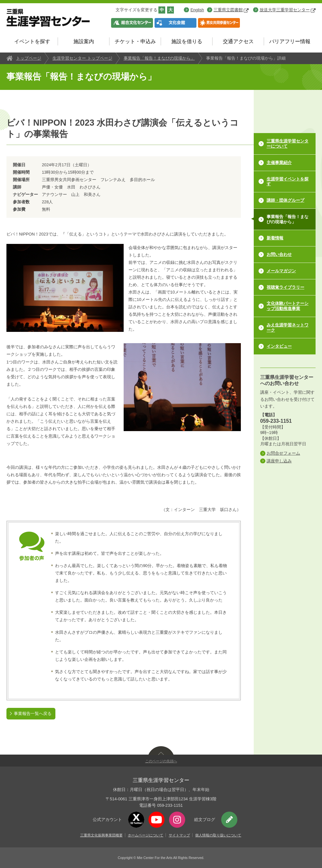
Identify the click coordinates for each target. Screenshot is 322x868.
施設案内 (84, 41)
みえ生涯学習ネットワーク (288, 328)
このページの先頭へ (161, 761)
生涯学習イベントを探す (288, 182)
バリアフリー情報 (290, 41)
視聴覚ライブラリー (285, 287)
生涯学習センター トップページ (82, 58)
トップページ (29, 58)
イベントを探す (32, 41)
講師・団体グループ (285, 200)
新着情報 (275, 238)
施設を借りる (187, 41)
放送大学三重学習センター (288, 10)
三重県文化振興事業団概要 (101, 835)
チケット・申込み (135, 41)
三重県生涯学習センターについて (288, 144)
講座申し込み (279, 461)
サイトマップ (179, 835)
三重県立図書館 (231, 10)
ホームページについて (146, 835)
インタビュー (279, 346)
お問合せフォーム (283, 453)
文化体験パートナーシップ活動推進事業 (288, 306)
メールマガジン (281, 271)
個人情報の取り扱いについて (218, 835)
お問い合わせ (279, 254)
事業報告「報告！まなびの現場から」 (159, 58)
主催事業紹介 (279, 163)
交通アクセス (238, 41)
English (197, 10)
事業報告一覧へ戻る (33, 714)
